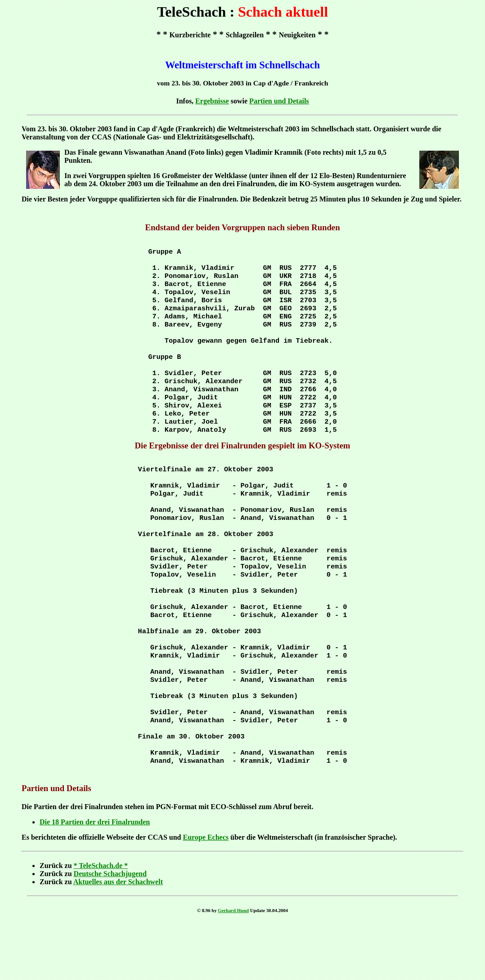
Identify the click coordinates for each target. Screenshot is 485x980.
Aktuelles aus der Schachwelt (118, 937)
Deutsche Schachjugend (110, 929)
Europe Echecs (206, 893)
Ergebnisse (212, 101)
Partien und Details (279, 101)
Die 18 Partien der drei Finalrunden (95, 878)
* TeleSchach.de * (101, 921)
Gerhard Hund (233, 966)
